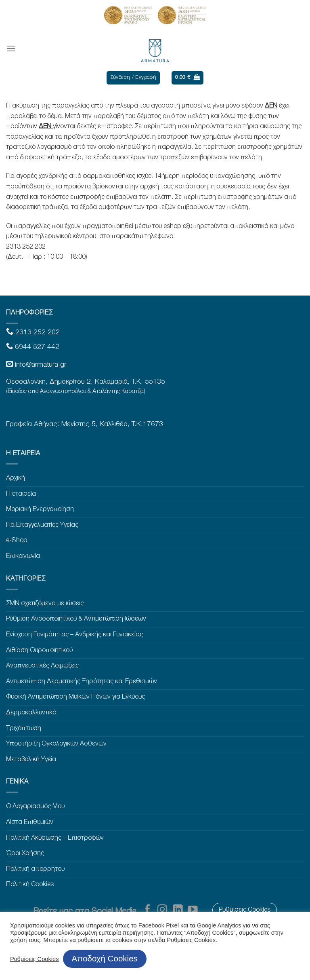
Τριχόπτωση (24, 729)
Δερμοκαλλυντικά (31, 713)
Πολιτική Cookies (30, 885)
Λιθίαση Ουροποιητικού (39, 651)
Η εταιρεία (21, 494)
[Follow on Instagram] (162, 910)
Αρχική (16, 478)
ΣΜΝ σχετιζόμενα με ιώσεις (45, 604)
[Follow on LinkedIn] (178, 910)
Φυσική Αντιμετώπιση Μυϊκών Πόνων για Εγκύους (75, 697)
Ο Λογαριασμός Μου (35, 807)
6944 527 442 (36, 347)
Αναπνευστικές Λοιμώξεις (42, 666)
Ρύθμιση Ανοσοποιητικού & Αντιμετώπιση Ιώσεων (76, 619)
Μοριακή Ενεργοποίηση (40, 509)
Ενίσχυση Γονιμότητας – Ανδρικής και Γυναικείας (74, 635)
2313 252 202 (37, 333)
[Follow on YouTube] (193, 910)
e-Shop (17, 541)
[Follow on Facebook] (148, 910)
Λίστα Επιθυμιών (30, 822)
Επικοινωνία (23, 556)
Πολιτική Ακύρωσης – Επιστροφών (55, 838)
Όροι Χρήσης (25, 853)
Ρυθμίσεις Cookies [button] (35, 959)
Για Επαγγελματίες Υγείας (42, 525)
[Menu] (11, 48)
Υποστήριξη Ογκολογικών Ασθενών (56, 744)
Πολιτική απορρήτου (35, 869)
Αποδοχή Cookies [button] (105, 958)
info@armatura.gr (41, 365)
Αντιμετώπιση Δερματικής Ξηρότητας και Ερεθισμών (82, 682)
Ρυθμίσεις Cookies (245, 910)
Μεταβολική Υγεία (31, 760)
